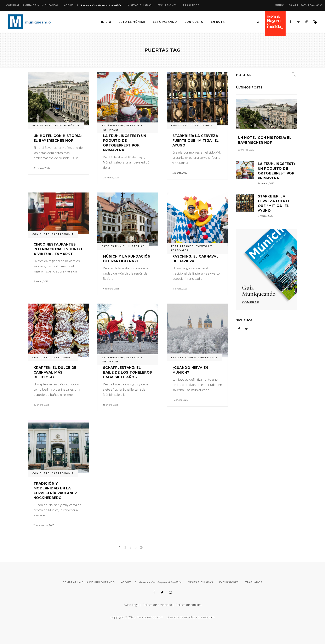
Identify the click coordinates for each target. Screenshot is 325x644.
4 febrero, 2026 (111, 289)
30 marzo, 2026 (42, 168)
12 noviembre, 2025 (44, 525)
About (69, 5)
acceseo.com (205, 617)
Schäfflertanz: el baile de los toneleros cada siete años (128, 372)
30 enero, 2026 (41, 405)
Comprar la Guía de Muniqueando (32, 5)
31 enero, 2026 (180, 289)
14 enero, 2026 (180, 400)
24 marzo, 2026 (111, 178)
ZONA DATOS (208, 358)
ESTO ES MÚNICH (67, 126)
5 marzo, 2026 (180, 173)
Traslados (191, 5)
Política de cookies (189, 605)
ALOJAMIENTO (43, 126)
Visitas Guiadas (140, 5)
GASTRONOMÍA (202, 126)
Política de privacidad (157, 605)
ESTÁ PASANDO (113, 126)
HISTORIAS (137, 246)
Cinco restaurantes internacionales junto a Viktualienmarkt (58, 249)
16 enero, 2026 (110, 405)
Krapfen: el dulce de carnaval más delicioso (55, 372)
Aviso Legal (131, 605)
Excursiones (167, 5)
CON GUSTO (180, 126)
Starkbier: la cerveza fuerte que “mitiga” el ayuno (196, 141)
